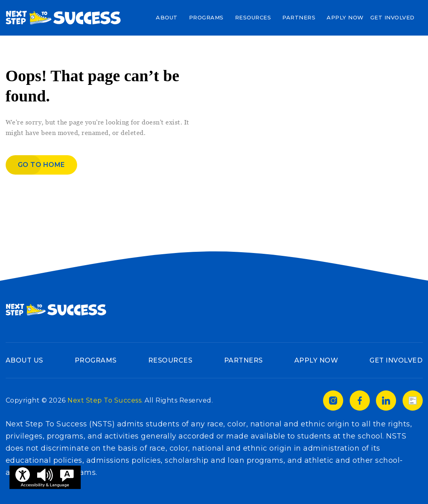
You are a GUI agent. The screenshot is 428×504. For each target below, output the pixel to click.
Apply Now (345, 17)
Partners (299, 17)
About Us (24, 360)
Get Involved (392, 17)
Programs (206, 17)
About (167, 17)
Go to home (41, 165)
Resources (253, 17)
